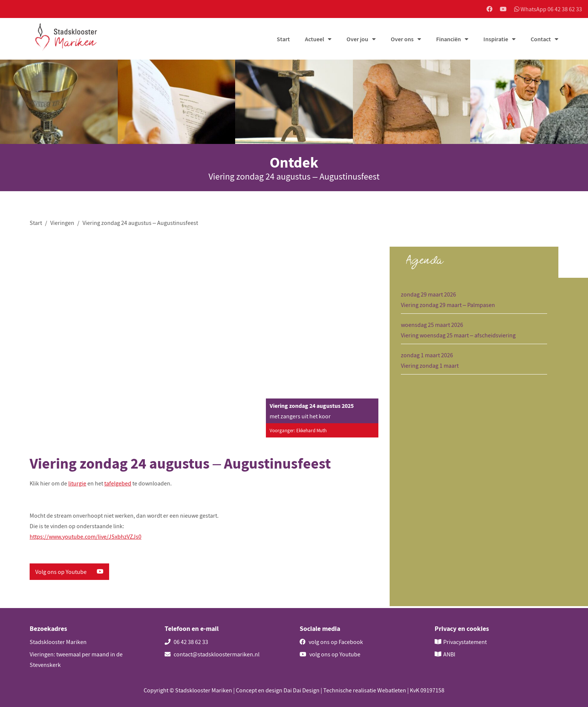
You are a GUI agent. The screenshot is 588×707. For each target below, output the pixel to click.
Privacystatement (465, 642)
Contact (541, 40)
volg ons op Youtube (330, 654)
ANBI (449, 654)
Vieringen (62, 224)
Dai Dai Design (301, 690)
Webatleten (392, 690)
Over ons (402, 40)
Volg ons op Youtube (69, 574)
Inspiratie (496, 40)
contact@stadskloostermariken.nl (212, 654)
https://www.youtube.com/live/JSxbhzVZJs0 (85, 538)
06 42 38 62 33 (186, 642)
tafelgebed (118, 485)
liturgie (77, 485)
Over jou (357, 40)
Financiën (448, 40)
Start (283, 40)
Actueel (314, 40)
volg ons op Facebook (331, 642)
